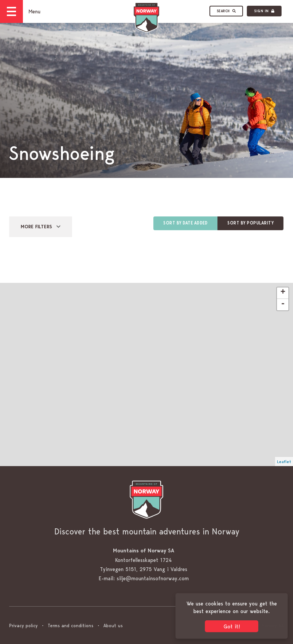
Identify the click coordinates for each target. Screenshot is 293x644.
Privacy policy (23, 625)
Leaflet (284, 462)
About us (113, 625)
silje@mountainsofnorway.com (153, 578)
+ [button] (283, 293)
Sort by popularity (250, 223)
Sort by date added (185, 223)
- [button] (283, 304)
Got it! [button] (232, 626)
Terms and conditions (71, 625)
